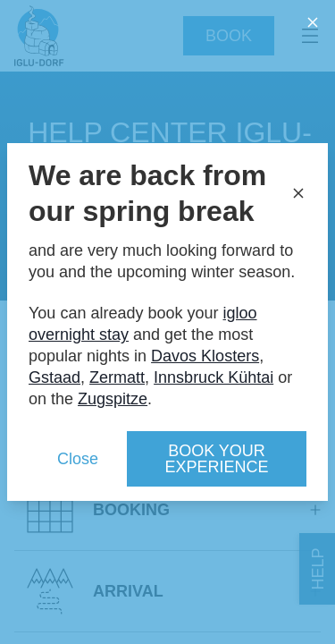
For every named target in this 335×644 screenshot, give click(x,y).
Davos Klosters (205, 356)
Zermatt (117, 377)
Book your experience (216, 459)
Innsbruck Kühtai (214, 377)
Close (78, 459)
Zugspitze (113, 399)
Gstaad (54, 377)
